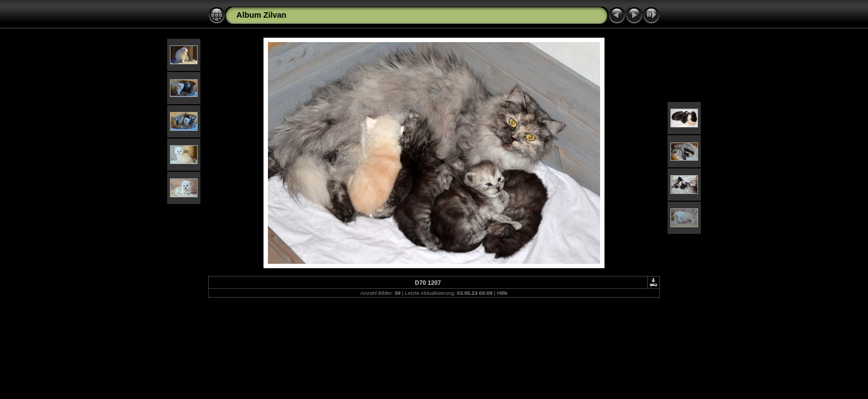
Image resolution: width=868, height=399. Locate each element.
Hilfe (502, 293)
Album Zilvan (261, 15)
